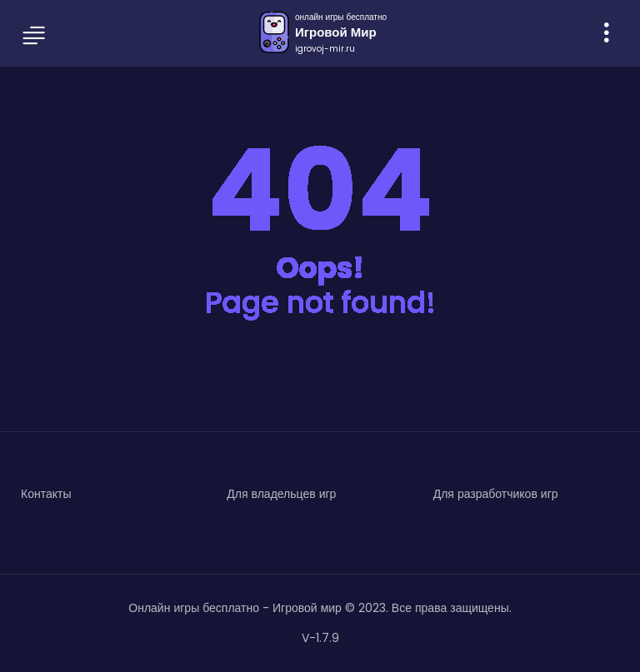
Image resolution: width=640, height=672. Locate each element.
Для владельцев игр (281, 494)
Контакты (46, 494)
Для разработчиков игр (496, 494)
